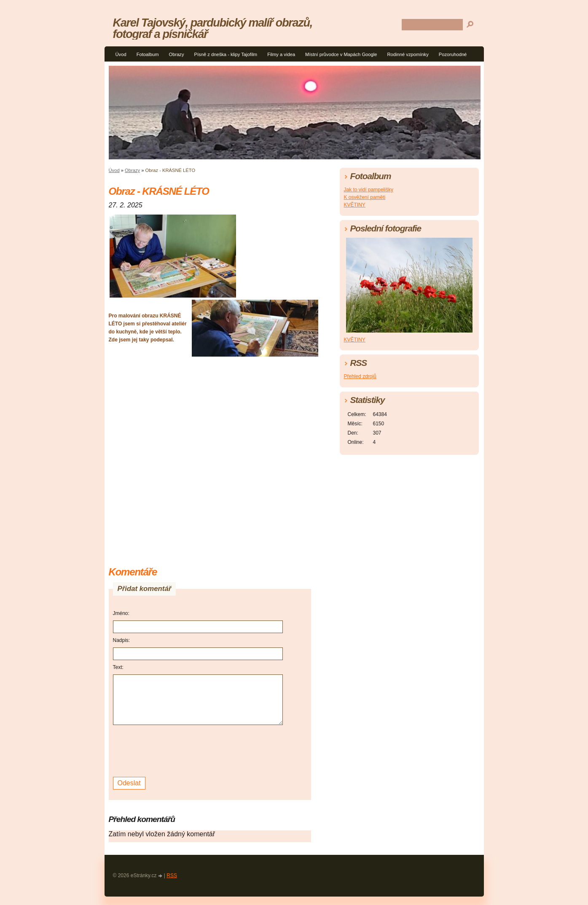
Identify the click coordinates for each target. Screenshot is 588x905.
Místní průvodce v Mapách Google (341, 54)
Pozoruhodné (453, 54)
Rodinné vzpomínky (408, 54)
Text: (118, 667)
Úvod (121, 54)
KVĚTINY (355, 205)
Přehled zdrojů (360, 376)
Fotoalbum (148, 54)
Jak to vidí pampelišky (369, 190)
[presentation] (177, 750)
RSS (172, 875)
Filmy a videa (281, 54)
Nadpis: (122, 640)
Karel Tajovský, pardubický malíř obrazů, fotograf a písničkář (213, 28)
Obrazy (176, 54)
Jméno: (121, 613)
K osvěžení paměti (365, 197)
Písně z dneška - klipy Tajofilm (226, 54)
